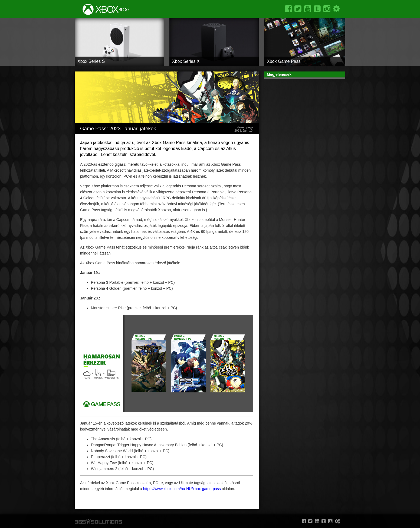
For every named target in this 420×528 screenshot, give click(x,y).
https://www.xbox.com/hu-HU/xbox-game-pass (182, 489)
